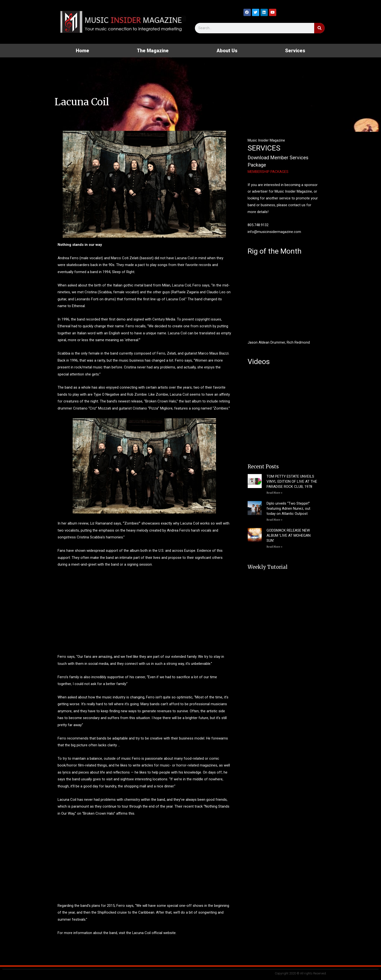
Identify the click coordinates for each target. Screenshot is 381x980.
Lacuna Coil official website (154, 933)
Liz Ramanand (101, 523)
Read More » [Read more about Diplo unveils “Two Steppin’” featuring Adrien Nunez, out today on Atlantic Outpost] (274, 520)
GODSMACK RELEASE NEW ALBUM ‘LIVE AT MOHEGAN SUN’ (289, 535)
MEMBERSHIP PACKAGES (268, 172)
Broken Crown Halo (161, 401)
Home (82, 51)
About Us (227, 51)
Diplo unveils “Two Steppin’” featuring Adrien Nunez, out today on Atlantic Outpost (288, 508)
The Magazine (153, 51)
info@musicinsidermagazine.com (274, 232)
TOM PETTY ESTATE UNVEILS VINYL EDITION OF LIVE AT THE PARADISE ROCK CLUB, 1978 (292, 481)
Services (295, 51)
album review (78, 523)
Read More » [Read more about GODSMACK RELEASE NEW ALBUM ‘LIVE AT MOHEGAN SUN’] (274, 547)
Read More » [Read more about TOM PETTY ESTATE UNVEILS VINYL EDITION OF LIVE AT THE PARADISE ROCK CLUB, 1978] (274, 493)
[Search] (319, 28)
